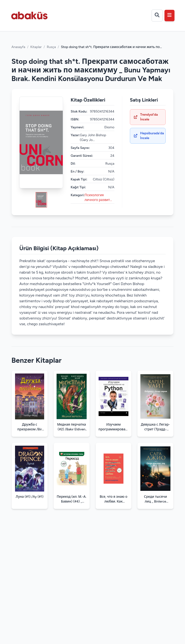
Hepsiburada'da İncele (149, 136)
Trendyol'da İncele (146, 117)
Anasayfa (18, 47)
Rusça (51, 47)
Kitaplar (36, 47)
